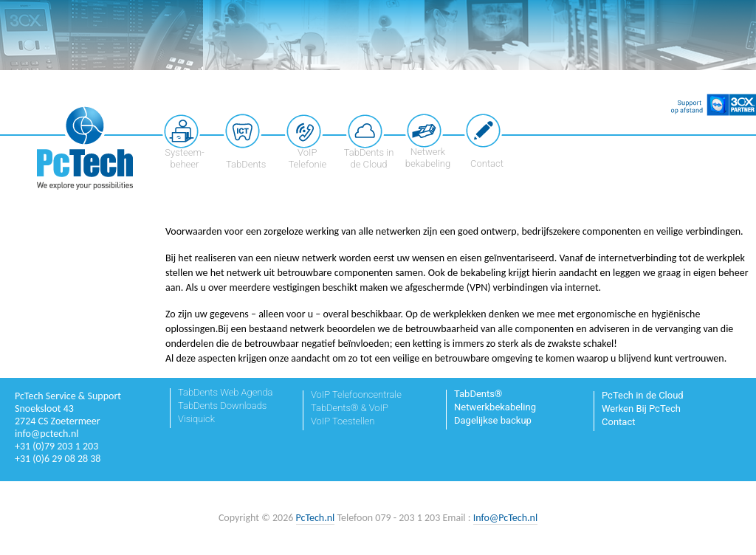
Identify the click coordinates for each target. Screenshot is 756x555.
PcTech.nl (316, 518)
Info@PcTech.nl (505, 518)
